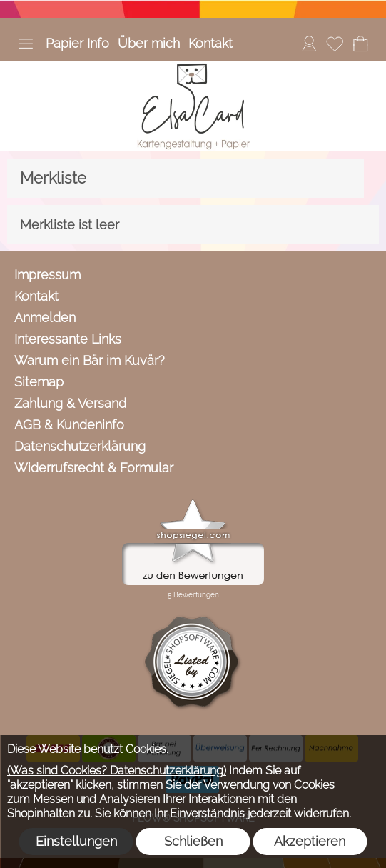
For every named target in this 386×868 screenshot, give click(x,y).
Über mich (149, 43)
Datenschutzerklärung (80, 446)
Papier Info (77, 43)
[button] (26, 44)
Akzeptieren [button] (310, 841)
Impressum (47, 275)
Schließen (193, 841)
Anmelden (45, 318)
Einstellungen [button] (76, 841)
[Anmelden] (309, 44)
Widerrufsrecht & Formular (94, 468)
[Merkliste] (335, 44)
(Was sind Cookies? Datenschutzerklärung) (117, 770)
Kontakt (210, 43)
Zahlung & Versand (70, 403)
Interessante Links (68, 339)
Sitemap (39, 382)
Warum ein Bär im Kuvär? (90, 360)
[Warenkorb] (360, 44)
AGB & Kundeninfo (69, 425)
